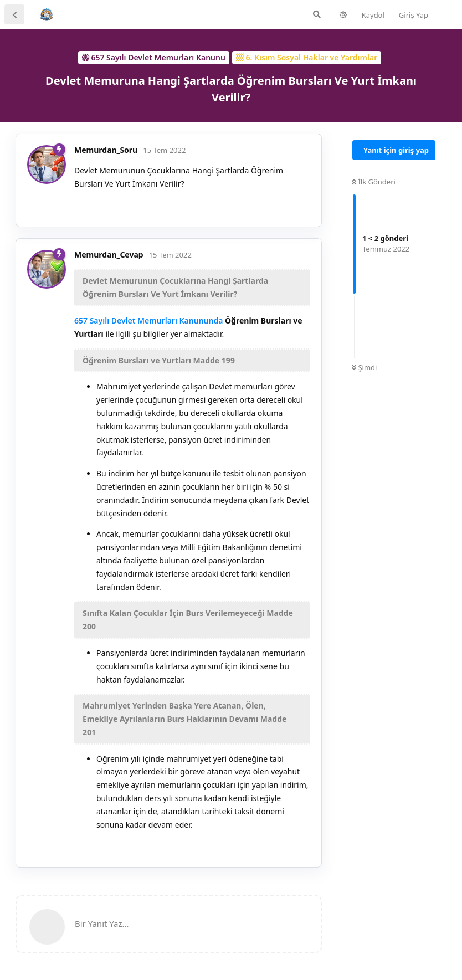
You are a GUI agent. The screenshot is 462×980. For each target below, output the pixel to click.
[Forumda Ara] (317, 14)
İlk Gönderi (374, 182)
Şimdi (364, 367)
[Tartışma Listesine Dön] (14, 14)
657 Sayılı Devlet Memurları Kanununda (148, 320)
